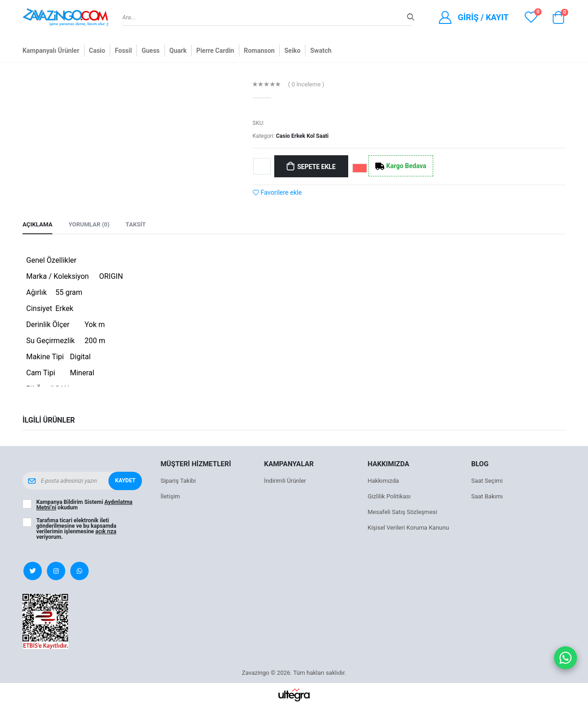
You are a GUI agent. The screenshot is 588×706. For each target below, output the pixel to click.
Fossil (123, 51)
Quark (178, 51)
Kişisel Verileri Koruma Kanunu (408, 528)
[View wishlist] (531, 17)
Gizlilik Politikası (389, 496)
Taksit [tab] (136, 224)
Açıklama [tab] (37, 224)
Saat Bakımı (487, 496)
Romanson (259, 51)
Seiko (292, 51)
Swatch (321, 51)
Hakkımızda (383, 481)
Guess (150, 51)
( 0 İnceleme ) (306, 84)
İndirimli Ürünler (285, 481)
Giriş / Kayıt (483, 17)
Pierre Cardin (215, 51)
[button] (558, 20)
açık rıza (106, 531)
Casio (97, 51)
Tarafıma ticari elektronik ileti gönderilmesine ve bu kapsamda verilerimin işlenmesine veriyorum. (76, 529)
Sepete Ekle (316, 167)
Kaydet (125, 480)
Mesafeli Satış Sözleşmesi (402, 512)
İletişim (170, 496)
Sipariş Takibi (178, 481)
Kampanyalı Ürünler (51, 51)
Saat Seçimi (487, 481)
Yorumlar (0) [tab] (89, 224)
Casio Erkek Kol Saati (302, 136)
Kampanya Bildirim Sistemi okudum (84, 505)
